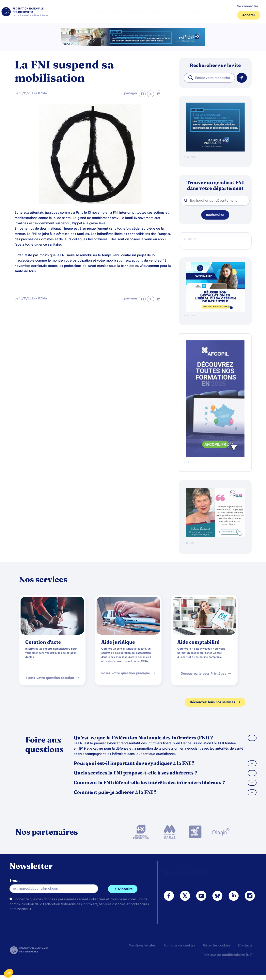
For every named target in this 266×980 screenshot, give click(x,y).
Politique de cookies (179, 945)
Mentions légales (142, 945)
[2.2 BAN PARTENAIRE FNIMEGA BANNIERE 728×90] (133, 45)
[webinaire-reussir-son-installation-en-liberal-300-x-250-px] (215, 311)
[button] (142, 94)
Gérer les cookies (217, 945)
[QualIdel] (215, 536)
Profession (116, 12)
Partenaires (172, 12)
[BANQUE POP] (215, 151)
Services (97, 12)
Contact (191, 12)
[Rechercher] (242, 78)
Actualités (137, 12)
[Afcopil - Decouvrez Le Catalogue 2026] (215, 456)
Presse (154, 12)
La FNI (82, 12)
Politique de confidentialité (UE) (227, 955)
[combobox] (209, 78)
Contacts (245, 945)
